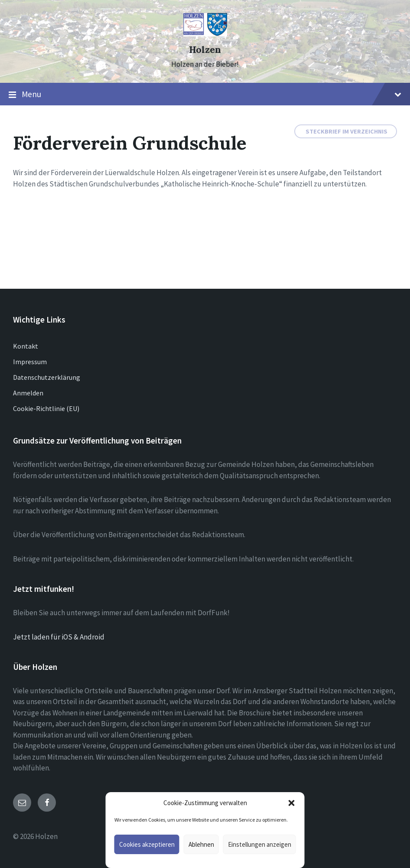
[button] (292, 803)
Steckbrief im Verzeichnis (347, 131)
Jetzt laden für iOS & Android (59, 637)
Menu (205, 95)
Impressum (30, 362)
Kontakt (26, 346)
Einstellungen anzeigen (260, 844)
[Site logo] (205, 34)
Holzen (205, 50)
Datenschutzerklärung (47, 377)
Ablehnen (201, 844)
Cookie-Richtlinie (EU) (46, 408)
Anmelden (28, 393)
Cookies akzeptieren (147, 844)
